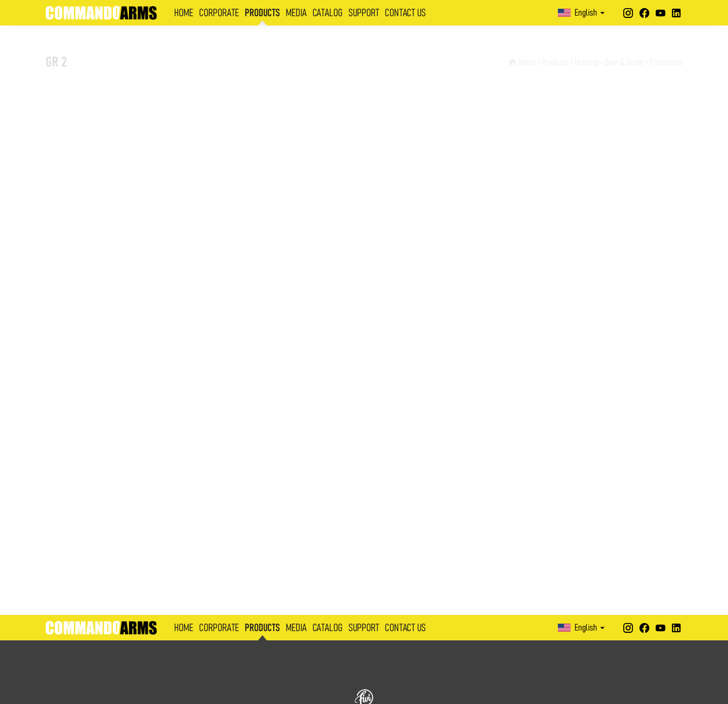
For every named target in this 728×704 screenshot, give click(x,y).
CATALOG (328, 13)
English (583, 13)
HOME (184, 13)
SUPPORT (364, 13)
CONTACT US (405, 13)
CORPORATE (219, 13)
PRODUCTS (262, 13)
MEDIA (296, 13)
